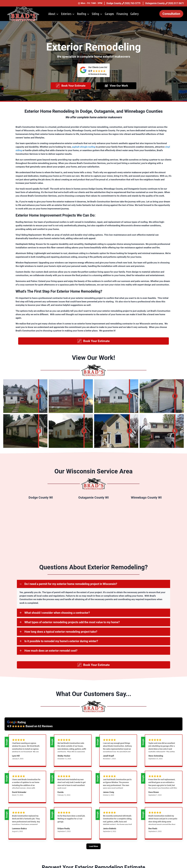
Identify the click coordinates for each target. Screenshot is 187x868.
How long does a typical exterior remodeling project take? (61, 636)
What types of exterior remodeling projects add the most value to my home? (72, 626)
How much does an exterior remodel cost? (51, 655)
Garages (109, 14)
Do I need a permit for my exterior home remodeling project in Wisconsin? (71, 588)
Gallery (135, 14)
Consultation (171, 14)
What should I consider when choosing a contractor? (57, 617)
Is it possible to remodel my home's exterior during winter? (61, 645)
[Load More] (94, 854)
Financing (122, 14)
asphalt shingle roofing (84, 150)
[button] (71, 87)
